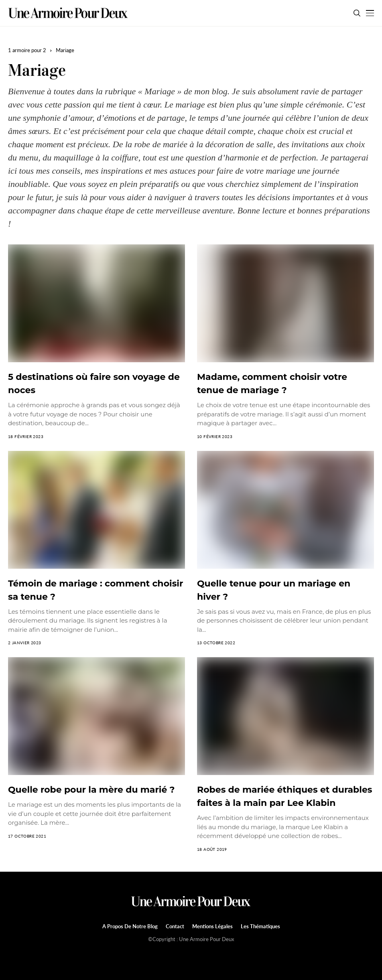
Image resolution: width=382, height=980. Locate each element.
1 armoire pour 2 (27, 50)
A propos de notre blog (130, 926)
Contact (175, 926)
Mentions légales (212, 926)
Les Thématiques (260, 926)
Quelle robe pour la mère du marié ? (91, 790)
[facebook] (186, 953)
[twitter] (196, 953)
